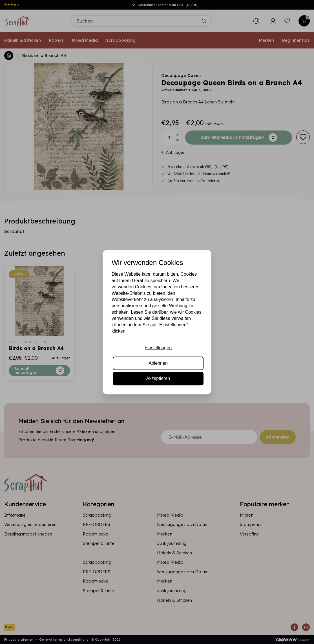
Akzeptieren (158, 378)
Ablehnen (158, 363)
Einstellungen (158, 348)
